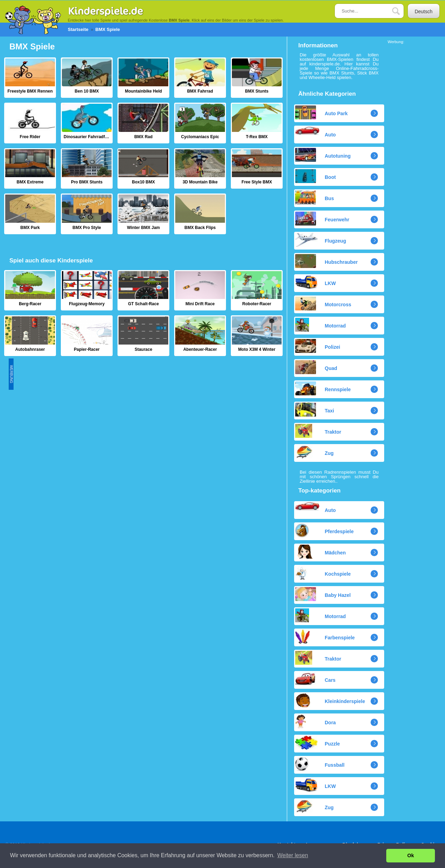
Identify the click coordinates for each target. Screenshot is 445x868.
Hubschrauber (326, 261)
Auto (315, 132)
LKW (315, 282)
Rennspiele (323, 388)
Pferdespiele (324, 530)
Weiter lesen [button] (293, 855)
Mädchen (321, 552)
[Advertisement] (140, 407)
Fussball (320, 764)
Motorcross (323, 303)
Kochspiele (323, 573)
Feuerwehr (322, 219)
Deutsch (424, 11)
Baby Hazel (323, 594)
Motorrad (321, 325)
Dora (315, 721)
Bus (314, 197)
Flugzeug (321, 240)
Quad (316, 367)
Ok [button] (411, 855)
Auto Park (321, 112)
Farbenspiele (325, 637)
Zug (314, 452)
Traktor (318, 431)
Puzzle (318, 743)
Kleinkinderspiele (330, 700)
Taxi (315, 410)
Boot (315, 176)
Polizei (318, 346)
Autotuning (323, 155)
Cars (315, 679)
